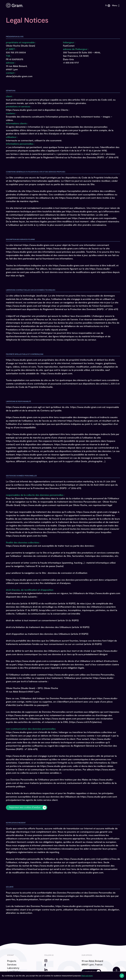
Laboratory (13, 968)
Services (12, 964)
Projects (12, 961)
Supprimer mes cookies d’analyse (25, 807)
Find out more (87, 976)
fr (108, 5)
